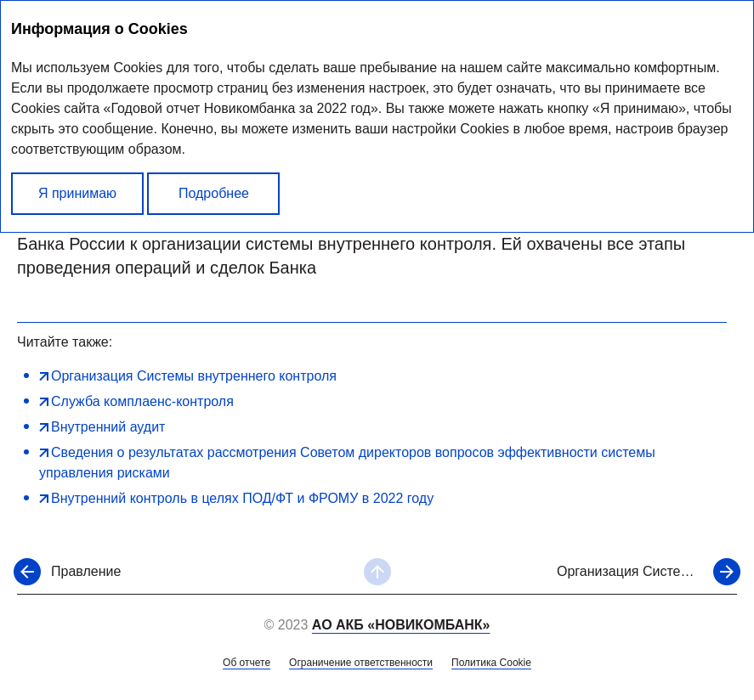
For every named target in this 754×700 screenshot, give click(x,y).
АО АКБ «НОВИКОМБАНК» (401, 625)
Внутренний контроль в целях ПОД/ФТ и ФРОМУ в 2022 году (242, 498)
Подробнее (214, 193)
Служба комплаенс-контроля (142, 401)
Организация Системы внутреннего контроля (194, 376)
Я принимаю (77, 193)
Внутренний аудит (108, 427)
